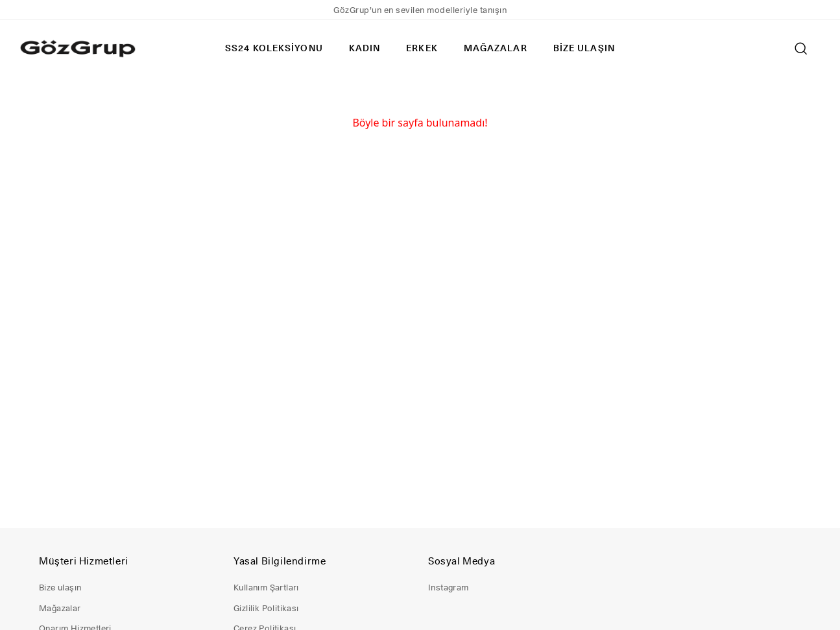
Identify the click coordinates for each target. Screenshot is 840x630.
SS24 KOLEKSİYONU (274, 48)
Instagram (449, 587)
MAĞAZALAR (496, 48)
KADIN (365, 48)
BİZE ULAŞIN (584, 48)
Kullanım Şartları (266, 587)
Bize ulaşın (60, 587)
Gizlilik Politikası (266, 608)
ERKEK (422, 48)
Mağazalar (60, 608)
